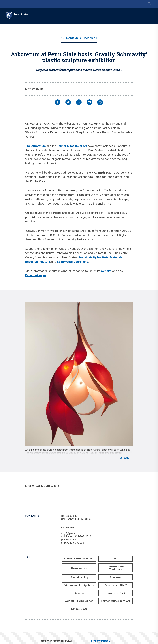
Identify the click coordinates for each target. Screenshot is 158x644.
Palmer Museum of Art (72, 146)
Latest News (79, 609)
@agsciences (69, 540)
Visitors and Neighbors (79, 585)
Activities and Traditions (116, 568)
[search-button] (149, 4)
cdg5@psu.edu (70, 533)
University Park (116, 593)
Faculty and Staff (116, 585)
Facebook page (35, 275)
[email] (89, 103)
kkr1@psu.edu (69, 516)
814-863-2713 (83, 536)
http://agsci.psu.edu (73, 543)
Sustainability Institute (94, 257)
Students (115, 577)
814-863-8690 (83, 519)
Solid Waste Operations (73, 262)
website (106, 271)
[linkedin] (79, 103)
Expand (125, 458)
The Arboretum (35, 146)
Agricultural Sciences (79, 601)
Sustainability (79, 577)
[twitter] (68, 103)
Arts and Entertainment (79, 38)
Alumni (79, 593)
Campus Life (79, 568)
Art (116, 559)
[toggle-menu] (149, 15)
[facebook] (58, 103)
